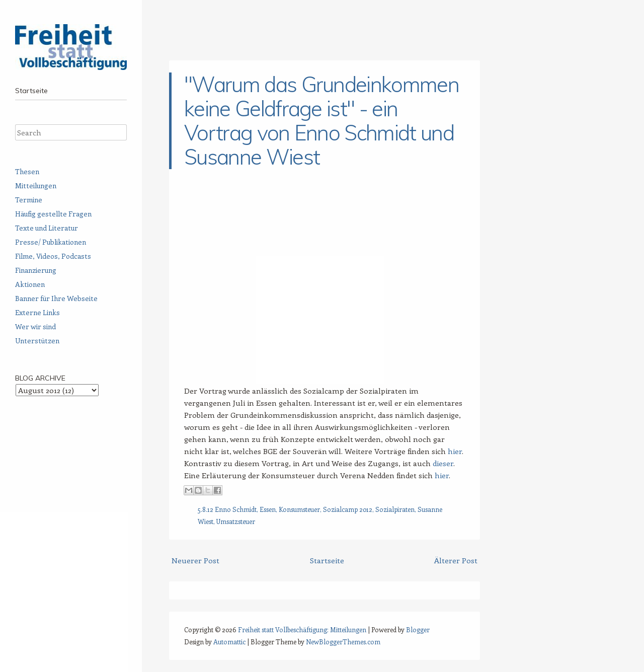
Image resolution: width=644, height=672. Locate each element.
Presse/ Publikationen (51, 242)
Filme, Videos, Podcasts (53, 256)
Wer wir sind (35, 326)
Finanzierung (36, 270)
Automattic (229, 642)
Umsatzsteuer (236, 521)
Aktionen (30, 284)
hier (455, 451)
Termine (29, 200)
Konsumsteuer (299, 509)
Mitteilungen (36, 185)
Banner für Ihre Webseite (56, 298)
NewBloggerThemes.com (343, 642)
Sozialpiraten (395, 509)
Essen (268, 509)
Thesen (27, 171)
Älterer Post (456, 560)
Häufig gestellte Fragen (53, 214)
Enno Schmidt (236, 509)
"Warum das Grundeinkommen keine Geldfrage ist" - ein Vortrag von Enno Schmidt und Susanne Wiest (321, 121)
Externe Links (37, 312)
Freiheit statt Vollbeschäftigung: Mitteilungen (302, 629)
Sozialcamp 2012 (348, 509)
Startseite (31, 91)
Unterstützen (37, 341)
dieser (443, 463)
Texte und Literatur (47, 228)
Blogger (418, 629)
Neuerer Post (195, 560)
